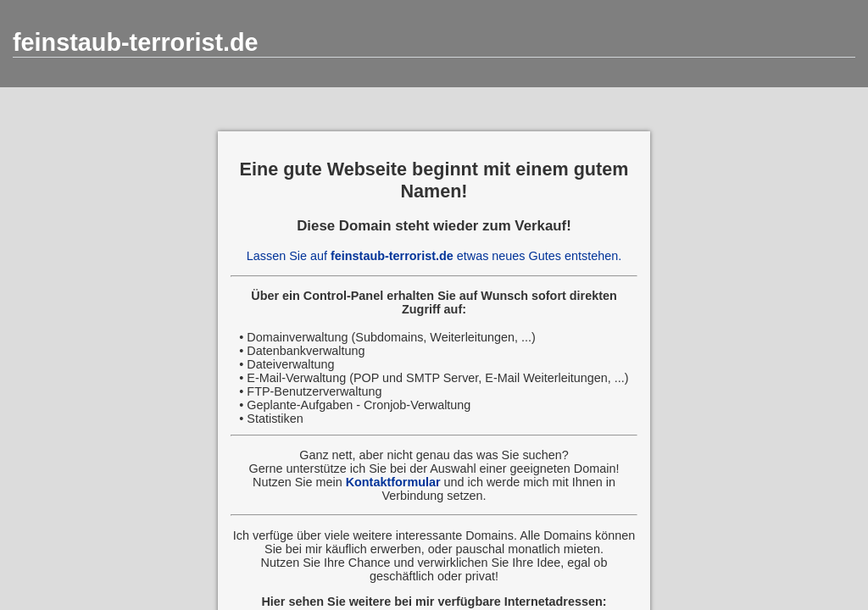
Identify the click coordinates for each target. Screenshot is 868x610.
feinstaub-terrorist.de (136, 42)
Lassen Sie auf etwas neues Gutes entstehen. (434, 256)
